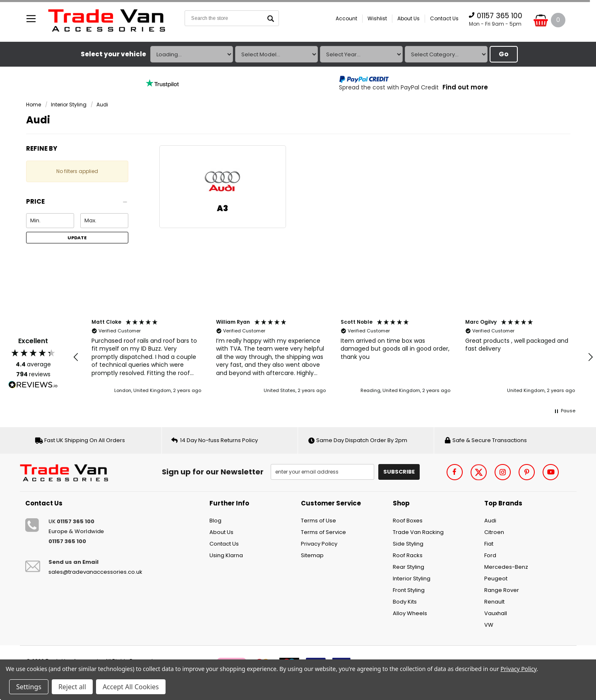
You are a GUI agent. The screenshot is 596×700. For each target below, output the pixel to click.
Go (504, 54)
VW (489, 625)
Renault (494, 602)
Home (34, 105)
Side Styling (408, 544)
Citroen (494, 532)
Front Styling (409, 590)
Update (77, 238)
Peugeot (496, 579)
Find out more (465, 87)
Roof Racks (408, 555)
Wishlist (377, 18)
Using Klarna (226, 555)
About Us (409, 18)
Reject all (72, 687)
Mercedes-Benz (506, 567)
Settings (29, 687)
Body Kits (405, 602)
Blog (215, 521)
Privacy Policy (319, 544)
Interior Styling (69, 105)
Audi (102, 105)
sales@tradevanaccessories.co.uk (95, 572)
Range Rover (502, 590)
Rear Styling (409, 567)
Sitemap (312, 555)
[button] (77, 204)
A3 (222, 208)
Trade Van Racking (418, 532)
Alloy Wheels (410, 613)
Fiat (489, 544)
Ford (490, 555)
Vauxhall (496, 613)
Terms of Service (323, 532)
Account (346, 18)
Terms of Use (318, 521)
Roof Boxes (408, 521)
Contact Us (444, 18)
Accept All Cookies (131, 687)
